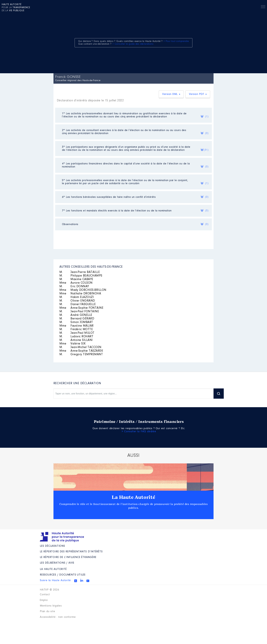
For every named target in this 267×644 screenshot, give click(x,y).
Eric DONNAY (74, 287)
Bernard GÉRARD (77, 319)
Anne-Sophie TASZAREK (81, 351)
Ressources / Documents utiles (63, 575)
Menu (263, 7)
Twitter (76, 581)
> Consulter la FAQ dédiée (139, 432)
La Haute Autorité (133, 497)
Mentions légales (51, 606)
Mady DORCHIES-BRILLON (83, 290)
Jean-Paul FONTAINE (79, 312)
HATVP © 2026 (49, 590)
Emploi (44, 600)
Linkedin (82, 580)
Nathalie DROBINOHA (80, 294)
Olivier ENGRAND (77, 301)
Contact (45, 595)
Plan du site (48, 611)
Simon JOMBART (76, 322)
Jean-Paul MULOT (77, 333)
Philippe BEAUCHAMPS (81, 276)
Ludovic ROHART (76, 337)
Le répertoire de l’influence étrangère (68, 557)
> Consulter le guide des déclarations (133, 44)
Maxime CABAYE (76, 279)
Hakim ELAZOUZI (77, 297)
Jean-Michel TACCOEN (80, 347)
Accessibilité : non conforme (58, 617)
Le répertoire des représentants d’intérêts (71, 552)
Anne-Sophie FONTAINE (81, 308)
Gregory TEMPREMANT (81, 355)
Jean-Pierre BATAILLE (80, 272)
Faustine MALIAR (77, 326)
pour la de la (16, 8)
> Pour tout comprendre (176, 41)
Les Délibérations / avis (57, 563)
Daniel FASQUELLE (78, 304)
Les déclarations (52, 546)
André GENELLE (76, 315)
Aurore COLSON (76, 283)
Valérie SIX (73, 344)
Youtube (88, 581)
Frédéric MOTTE (76, 329)
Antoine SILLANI (76, 340)
